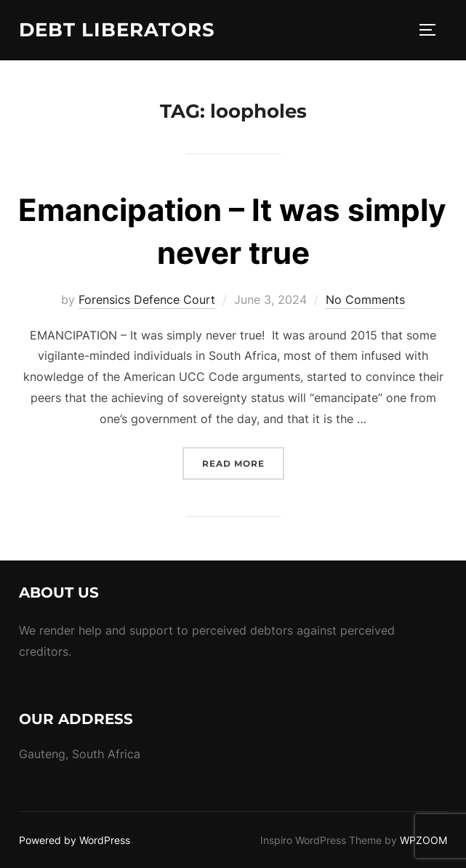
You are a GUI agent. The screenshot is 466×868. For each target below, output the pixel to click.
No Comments (365, 300)
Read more (243, 462)
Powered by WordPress (75, 840)
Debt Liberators (117, 30)
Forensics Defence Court (147, 300)
